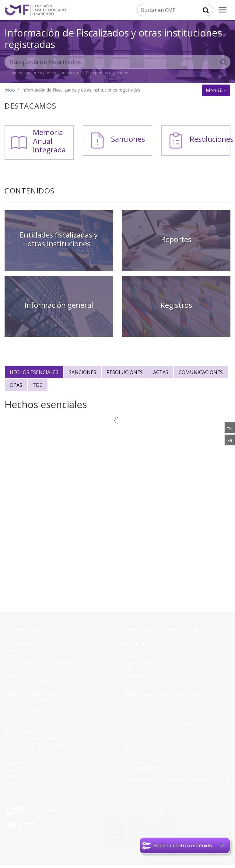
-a (231, 440)
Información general (59, 305)
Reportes (176, 239)
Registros (176, 305)
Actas (161, 372)
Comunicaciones (201, 372)
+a (231, 427)
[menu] (223, 10)
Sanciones (128, 139)
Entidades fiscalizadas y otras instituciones (59, 239)
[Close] (223, 845)
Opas (16, 385)
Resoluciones (212, 139)
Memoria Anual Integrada (49, 141)
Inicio (10, 90)
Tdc (38, 385)
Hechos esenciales (34, 372)
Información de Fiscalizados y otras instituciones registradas (113, 38)
